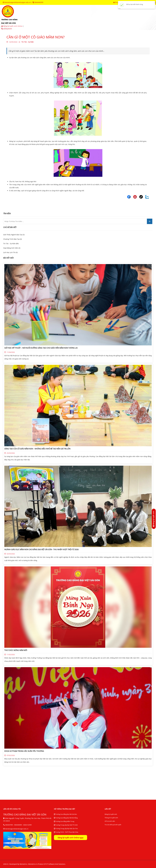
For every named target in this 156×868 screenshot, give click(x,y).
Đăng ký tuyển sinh (111, 814)
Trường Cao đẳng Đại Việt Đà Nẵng (66, 818)
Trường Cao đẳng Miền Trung (64, 821)
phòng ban (95, 14)
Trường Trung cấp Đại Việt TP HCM (66, 825)
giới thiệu (37, 14)
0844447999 (9, 825)
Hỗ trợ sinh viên (110, 821)
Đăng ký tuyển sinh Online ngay (71, 838)
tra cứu (58, 21)
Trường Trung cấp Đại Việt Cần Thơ (66, 829)
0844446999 (38, 2)
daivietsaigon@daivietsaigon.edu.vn (17, 2)
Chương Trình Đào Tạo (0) (13, 239)
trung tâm (113, 14)
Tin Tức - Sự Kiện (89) (11, 244)
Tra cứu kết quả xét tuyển (113, 825)
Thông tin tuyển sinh (111, 818)
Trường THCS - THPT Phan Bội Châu (66, 832)
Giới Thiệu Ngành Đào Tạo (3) (14, 235)
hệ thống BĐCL (132, 14)
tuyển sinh (54, 14)
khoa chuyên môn (75, 14)
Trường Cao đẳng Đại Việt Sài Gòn (65, 814)
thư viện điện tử (40, 21)
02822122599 (27, 825)
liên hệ (72, 21)
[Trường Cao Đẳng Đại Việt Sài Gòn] (129, 197)
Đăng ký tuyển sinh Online (12, 26)
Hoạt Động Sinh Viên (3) (12, 248)
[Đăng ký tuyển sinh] (154, 519)
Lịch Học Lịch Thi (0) (10, 252)
